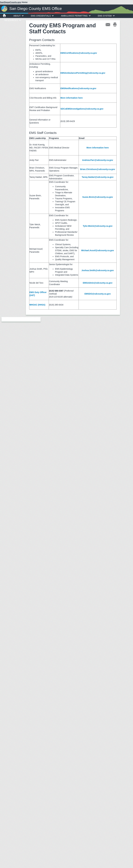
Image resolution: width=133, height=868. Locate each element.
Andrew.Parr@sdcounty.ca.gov (98, 160)
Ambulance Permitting (76, 16)
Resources (13, 20)
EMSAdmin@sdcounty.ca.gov (98, 283)
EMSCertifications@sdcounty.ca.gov (79, 53)
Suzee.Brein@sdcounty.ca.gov (98, 197)
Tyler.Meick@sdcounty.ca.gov (98, 226)
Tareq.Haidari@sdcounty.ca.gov (98, 177)
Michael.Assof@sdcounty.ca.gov (98, 250)
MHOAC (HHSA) (37, 305)
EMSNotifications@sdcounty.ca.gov (78, 88)
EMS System (106, 16)
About (18, 16)
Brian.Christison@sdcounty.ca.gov (98, 169)
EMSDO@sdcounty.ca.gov (98, 294)
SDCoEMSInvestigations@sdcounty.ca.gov (82, 109)
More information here (72, 98)
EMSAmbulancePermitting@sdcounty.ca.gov (83, 73)
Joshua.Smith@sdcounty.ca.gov (98, 270)
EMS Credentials (42, 16)
